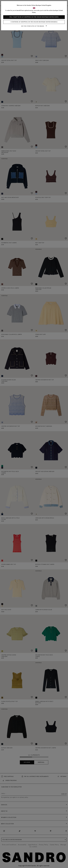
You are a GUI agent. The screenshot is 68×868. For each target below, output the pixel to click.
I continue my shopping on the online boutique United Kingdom (34, 22)
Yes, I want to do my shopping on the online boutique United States (34, 17)
